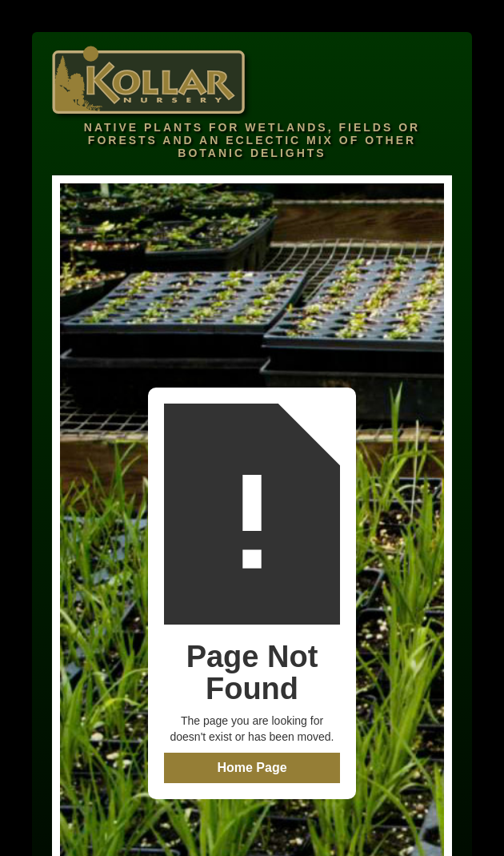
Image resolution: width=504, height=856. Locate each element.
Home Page (252, 768)
